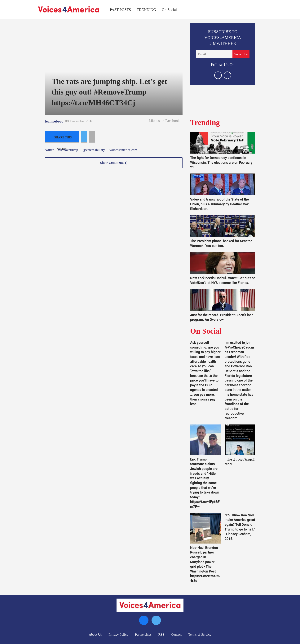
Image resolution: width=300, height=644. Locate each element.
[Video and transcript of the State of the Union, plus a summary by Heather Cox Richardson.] (223, 184)
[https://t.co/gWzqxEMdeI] (240, 440)
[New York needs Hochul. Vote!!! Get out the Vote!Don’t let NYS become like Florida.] (223, 263)
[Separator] (92, 137)
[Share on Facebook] (62, 137)
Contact (176, 634)
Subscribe (241, 54)
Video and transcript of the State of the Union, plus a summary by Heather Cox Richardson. (220, 204)
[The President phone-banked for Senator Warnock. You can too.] (223, 226)
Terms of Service (200, 634)
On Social (169, 10)
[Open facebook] (227, 75)
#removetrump (68, 150)
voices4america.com (123, 150)
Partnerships (143, 634)
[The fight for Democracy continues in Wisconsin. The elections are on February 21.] (223, 143)
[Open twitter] (218, 75)
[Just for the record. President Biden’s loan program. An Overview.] (223, 300)
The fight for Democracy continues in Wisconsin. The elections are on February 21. (221, 162)
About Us (95, 634)
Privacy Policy (118, 634)
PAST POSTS (120, 10)
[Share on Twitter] (84, 137)
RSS (161, 634)
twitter (49, 150)
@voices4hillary (94, 150)
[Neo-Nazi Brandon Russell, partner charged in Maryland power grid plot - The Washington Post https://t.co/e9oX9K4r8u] (205, 528)
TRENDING (146, 10)
